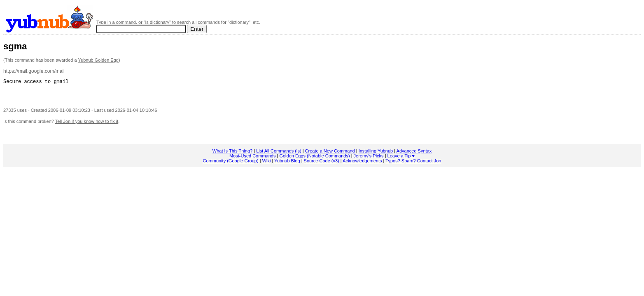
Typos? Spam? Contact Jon (413, 163)
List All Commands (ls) (279, 153)
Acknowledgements (362, 163)
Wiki (267, 163)
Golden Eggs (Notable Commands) (314, 158)
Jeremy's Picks (369, 158)
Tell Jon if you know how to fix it (87, 124)
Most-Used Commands (252, 158)
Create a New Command (330, 153)
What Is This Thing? (232, 153)
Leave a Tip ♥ (401, 158)
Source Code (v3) (322, 163)
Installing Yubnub (376, 153)
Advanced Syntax (414, 153)
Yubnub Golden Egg (98, 60)
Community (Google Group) (231, 163)
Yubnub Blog (287, 163)
